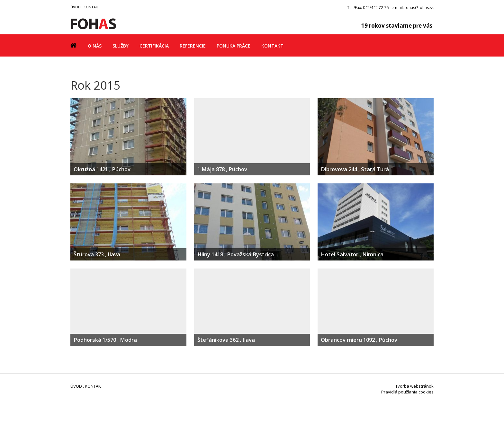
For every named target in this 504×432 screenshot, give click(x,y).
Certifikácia (154, 46)
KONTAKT (92, 7)
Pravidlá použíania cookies (407, 392)
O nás (95, 46)
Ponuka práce (234, 46)
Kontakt (272, 46)
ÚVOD (76, 7)
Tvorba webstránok (414, 386)
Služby (121, 46)
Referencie (193, 46)
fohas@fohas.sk (419, 8)
